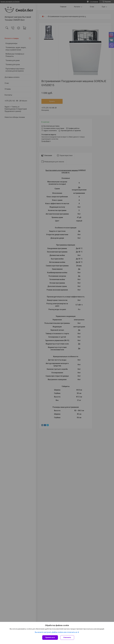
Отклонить (67, 637)
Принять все (50, 637)
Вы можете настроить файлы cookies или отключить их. (56, 632)
